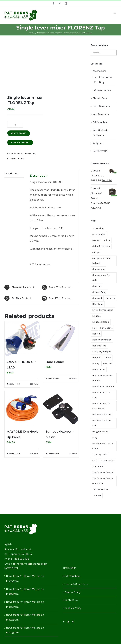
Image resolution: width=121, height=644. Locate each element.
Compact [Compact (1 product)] (97, 298)
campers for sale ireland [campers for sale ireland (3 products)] (101, 261)
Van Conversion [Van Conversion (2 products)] (101, 489)
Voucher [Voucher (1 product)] (97, 495)
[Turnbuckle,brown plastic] (61, 408)
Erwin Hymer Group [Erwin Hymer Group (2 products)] (103, 310)
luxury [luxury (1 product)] (96, 364)
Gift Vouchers (72, 576)
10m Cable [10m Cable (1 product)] (98, 228)
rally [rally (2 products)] (95, 437)
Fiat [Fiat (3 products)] (94, 328)
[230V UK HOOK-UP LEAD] (22, 339)
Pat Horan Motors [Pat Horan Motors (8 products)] (102, 415)
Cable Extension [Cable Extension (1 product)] (101, 246)
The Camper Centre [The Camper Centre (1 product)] (103, 472)
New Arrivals (100, 151)
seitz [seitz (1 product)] (95, 460)
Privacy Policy (72, 592)
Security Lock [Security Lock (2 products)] (100, 455)
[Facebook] (64, 622)
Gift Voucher (100, 122)
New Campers (101, 114)
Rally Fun (98, 143)
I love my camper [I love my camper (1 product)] (101, 352)
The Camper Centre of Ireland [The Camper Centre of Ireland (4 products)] (103, 481)
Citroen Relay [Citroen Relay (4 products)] (100, 292)
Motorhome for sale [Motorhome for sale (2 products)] (103, 387)
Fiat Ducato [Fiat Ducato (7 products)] (106, 328)
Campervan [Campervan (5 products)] (98, 269)
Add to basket (19, 133)
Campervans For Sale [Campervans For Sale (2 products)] (101, 278)
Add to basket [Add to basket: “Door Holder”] (53, 378)
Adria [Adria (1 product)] (107, 240)
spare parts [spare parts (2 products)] (108, 460)
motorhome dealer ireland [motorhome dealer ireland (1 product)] (102, 378)
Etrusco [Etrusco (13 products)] (97, 316)
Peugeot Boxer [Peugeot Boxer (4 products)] (100, 432)
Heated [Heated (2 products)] (96, 334)
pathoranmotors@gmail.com (30, 564)
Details (35, 384)
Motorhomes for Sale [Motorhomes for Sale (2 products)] (101, 395)
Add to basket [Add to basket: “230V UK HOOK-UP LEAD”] (14, 384)
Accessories (28, 153)
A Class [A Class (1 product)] (96, 240)
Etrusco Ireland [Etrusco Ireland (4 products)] (101, 322)
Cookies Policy (73, 608)
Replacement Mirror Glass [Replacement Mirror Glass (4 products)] (103, 446)
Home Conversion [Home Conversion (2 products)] (102, 340)
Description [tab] (11, 174)
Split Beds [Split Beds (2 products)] (98, 466)
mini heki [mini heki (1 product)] (108, 364)
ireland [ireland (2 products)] (96, 358)
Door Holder (55, 362)
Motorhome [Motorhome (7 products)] (99, 369)
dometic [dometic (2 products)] (110, 298)
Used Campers (101, 106)
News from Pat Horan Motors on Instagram (25, 578)
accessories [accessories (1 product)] (99, 234)
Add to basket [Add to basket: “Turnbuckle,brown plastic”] (53, 454)
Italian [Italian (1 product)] (107, 358)
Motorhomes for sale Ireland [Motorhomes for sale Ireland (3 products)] (101, 406)
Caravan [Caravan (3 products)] (97, 286)
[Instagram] (73, 622)
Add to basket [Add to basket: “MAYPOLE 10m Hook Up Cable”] (14, 454)
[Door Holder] (61, 339)
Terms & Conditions (76, 584)
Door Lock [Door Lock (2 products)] (98, 304)
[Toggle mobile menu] (115, 13)
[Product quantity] (15, 125)
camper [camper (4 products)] (96, 252)
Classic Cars (100, 98)
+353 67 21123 (21, 559)
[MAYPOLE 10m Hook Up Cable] (22, 408)
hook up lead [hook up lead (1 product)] (99, 346)
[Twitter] (68, 622)
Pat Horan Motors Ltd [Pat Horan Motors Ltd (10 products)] (102, 423)
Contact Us (71, 600)
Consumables (16, 158)
